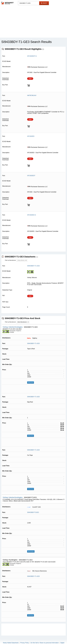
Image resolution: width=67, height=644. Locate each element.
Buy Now (31, 383)
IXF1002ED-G (31, 215)
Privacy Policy (25, 643)
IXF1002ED (31, 136)
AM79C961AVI (32, 95)
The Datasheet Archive (7, 3)
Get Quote (31, 551)
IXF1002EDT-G (32, 56)
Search (44, 3)
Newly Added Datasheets (11, 643)
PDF (30, 79)
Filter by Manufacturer (10, 260)
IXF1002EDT (31, 176)
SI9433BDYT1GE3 (33, 512)
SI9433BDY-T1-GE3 (33, 343)
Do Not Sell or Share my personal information (45, 643)
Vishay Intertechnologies (13, 327)
